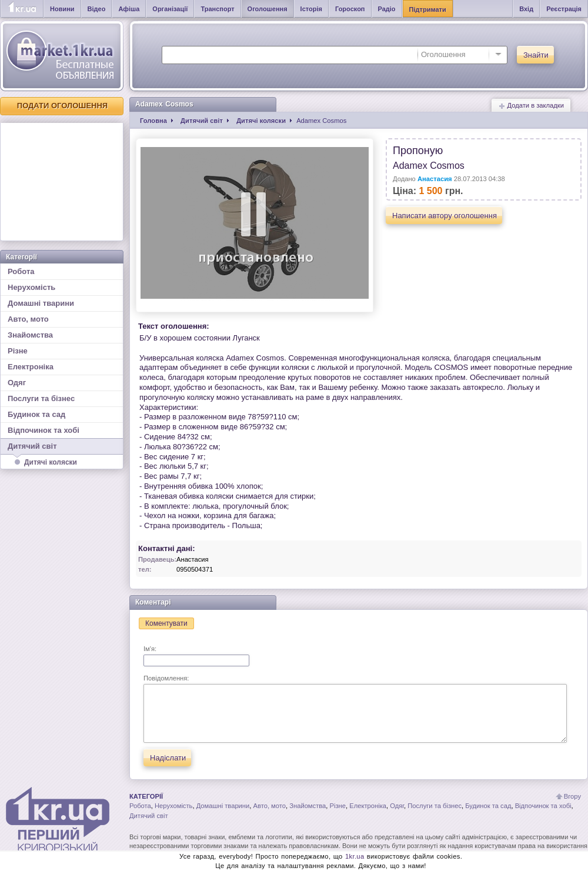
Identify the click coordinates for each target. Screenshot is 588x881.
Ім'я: (196, 656)
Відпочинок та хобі (44, 430)
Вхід (526, 9)
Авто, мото (28, 319)
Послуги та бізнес (41, 398)
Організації (170, 9)
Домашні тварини (41, 303)
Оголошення (268, 9)
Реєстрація (564, 9)
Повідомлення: (355, 709)
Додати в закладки (531, 106)
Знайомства (30, 335)
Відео (97, 9)
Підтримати (428, 9)
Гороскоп (350, 9)
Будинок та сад (36, 414)
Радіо (387, 9)
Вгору (572, 796)
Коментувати (166, 623)
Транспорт (217, 9)
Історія (311, 9)
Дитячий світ (62, 448)
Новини (62, 9)
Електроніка (31, 367)
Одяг (17, 383)
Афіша (129, 9)
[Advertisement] (62, 182)
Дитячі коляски (51, 462)
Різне (18, 351)
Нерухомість (31, 287)
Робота (21, 271)
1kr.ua (355, 856)
